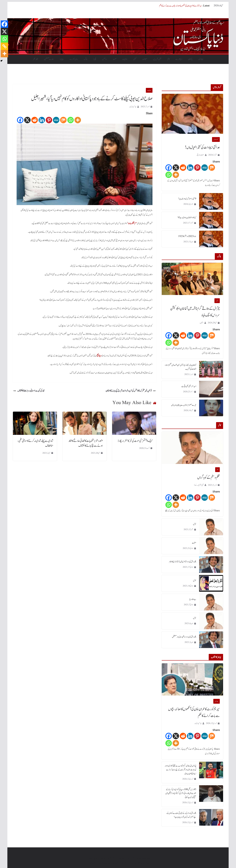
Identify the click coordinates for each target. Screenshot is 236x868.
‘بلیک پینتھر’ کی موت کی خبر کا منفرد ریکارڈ (135, 441)
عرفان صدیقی (200, 155)
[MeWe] (56, 120)
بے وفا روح (193, 599)
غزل (195, 524)
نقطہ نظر (35, 59)
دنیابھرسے (179, 59)
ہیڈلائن (201, 59)
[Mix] (63, 120)
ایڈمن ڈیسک (133, 107)
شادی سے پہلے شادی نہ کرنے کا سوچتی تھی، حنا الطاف (35, 443)
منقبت (194, 543)
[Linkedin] (42, 120)
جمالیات (125, 59)
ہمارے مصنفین (49, 59)
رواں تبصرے (74, 59)
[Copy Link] (4, 46)
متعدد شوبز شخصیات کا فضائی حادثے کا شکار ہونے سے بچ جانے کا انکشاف (86, 443)
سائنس (105, 59)
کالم (168, 59)
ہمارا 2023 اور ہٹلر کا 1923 (187, 236)
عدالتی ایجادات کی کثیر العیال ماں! (202, 147)
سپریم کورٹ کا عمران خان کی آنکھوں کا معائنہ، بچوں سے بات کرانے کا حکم (180, 6)
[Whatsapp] (71, 120)
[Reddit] (35, 120)
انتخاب (202, 323)
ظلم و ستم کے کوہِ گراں (209, 478)
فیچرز (95, 59)
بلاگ (85, 59)
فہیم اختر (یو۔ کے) (199, 485)
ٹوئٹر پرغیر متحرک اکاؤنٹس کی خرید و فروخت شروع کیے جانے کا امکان (131, 391)
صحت (115, 59)
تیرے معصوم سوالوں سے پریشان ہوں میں (184, 405)
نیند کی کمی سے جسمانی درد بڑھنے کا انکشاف (29, 391)
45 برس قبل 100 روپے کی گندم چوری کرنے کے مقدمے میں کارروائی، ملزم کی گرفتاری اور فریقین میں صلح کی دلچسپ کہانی (181, 793)
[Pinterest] (49, 120)
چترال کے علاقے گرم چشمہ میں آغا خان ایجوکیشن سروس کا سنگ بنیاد (195, 312)
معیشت (145, 59)
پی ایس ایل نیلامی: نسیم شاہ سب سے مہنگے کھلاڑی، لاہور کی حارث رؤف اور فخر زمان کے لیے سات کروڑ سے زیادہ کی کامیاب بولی (180, 770)
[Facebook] (20, 120)
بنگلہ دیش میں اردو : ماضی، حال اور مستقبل (184, 637)
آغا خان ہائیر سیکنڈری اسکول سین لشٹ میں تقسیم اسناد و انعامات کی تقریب (181, 367)
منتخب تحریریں (157, 59)
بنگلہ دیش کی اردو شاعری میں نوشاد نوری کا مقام (183, 562)
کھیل (135, 59)
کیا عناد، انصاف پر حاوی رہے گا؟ (187, 217)
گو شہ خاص (216, 139)
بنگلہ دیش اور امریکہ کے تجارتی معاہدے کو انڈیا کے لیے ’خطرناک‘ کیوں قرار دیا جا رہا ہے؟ (181, 815)
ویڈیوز (62, 59)
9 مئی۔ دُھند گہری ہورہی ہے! (187, 199)
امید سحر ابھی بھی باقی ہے (189, 386)
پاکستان (190, 59)
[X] (27, 120)
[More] (78, 120)
